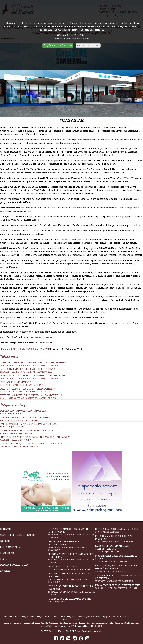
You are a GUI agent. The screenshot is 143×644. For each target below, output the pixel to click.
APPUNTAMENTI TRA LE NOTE (30, 343)
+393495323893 (79, 611)
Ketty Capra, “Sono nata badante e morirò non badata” (35, 431)
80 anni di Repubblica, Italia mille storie (27, 424)
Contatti (6, 523)
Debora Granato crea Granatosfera (23, 405)
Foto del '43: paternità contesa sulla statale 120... (71, 584)
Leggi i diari (7, 547)
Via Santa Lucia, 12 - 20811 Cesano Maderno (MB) (49, 611)
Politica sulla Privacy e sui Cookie (71, 39)
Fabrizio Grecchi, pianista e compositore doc (29, 418)
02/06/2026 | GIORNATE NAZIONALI (17, 427)
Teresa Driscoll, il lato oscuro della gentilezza (31, 438)
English (5, 565)
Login (4, 553)
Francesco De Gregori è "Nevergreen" (119, 581)
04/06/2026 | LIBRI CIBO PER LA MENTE (19, 414)
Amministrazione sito (92, 625)
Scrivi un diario (10, 541)
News (5, 343)
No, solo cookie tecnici (88, 45)
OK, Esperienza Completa (58, 45)
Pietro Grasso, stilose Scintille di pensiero (71, 572)
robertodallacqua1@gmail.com (101, 611)
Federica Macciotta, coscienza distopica (26, 411)
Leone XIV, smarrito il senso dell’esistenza (71, 540)
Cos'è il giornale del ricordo (18, 529)
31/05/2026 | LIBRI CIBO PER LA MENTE (19, 440)
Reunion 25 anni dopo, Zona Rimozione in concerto (71, 552)
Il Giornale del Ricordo (15, 611)
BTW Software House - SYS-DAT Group (62, 625)
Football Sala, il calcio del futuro (71, 594)
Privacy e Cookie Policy (14, 559)
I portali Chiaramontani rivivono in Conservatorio (71, 527)
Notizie (5, 535)
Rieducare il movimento (71, 562)
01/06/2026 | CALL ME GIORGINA (16, 434)
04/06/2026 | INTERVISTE (13, 408)
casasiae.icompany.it (43, 331)
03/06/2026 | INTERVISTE (12, 421)
